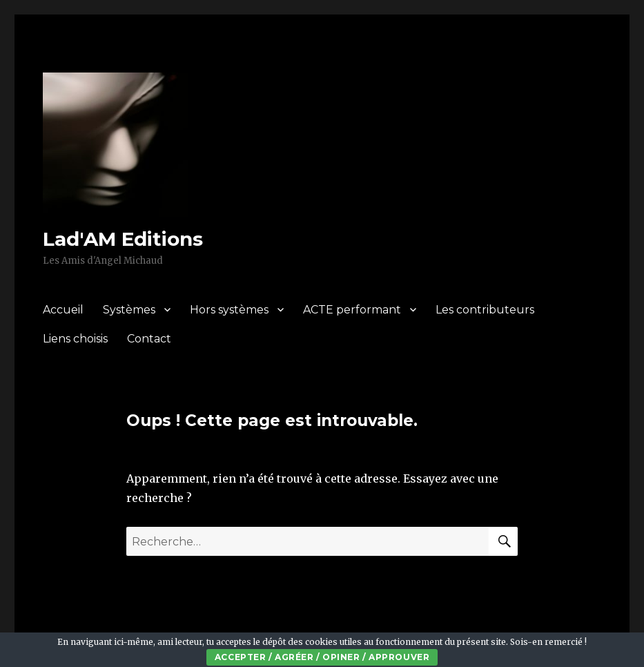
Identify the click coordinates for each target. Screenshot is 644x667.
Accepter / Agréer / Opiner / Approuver (322, 657)
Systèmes (129, 310)
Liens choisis (75, 339)
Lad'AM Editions (123, 239)
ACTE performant (352, 310)
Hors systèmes (229, 310)
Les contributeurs (485, 310)
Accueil (63, 310)
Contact (149, 339)
